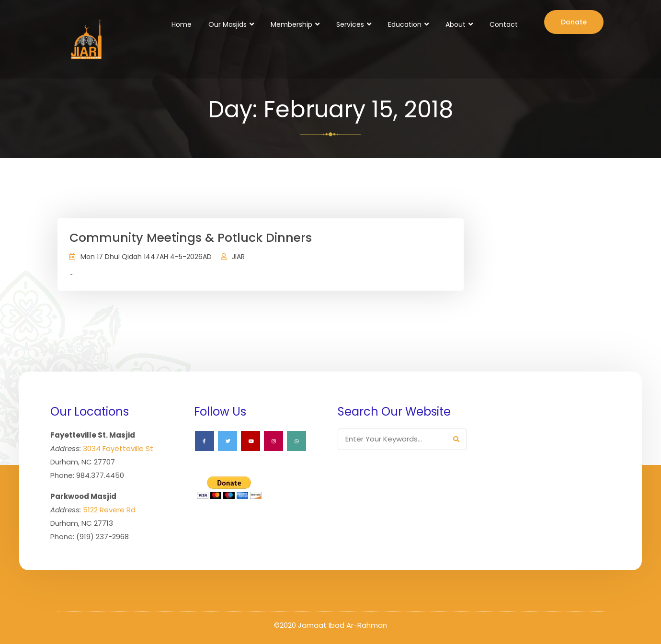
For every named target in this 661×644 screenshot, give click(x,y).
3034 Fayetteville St (118, 448)
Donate (574, 22)
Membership (291, 24)
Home (182, 24)
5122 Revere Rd (109, 510)
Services (350, 24)
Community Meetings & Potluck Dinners (191, 238)
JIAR (238, 257)
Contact (504, 24)
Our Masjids (228, 24)
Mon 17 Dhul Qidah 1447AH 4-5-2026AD (146, 257)
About (456, 24)
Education (405, 24)
